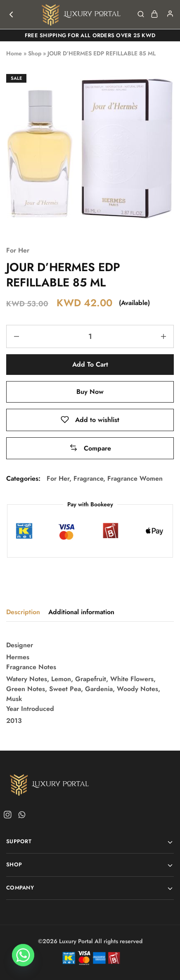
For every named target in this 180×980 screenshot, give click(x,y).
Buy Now (90, 392)
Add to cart (90, 364)
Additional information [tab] (81, 612)
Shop (35, 53)
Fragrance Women (135, 478)
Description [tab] (23, 612)
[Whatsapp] (23, 959)
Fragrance (88, 478)
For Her (18, 250)
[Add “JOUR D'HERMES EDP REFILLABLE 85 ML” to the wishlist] (90, 420)
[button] (90, 448)
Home (14, 53)
